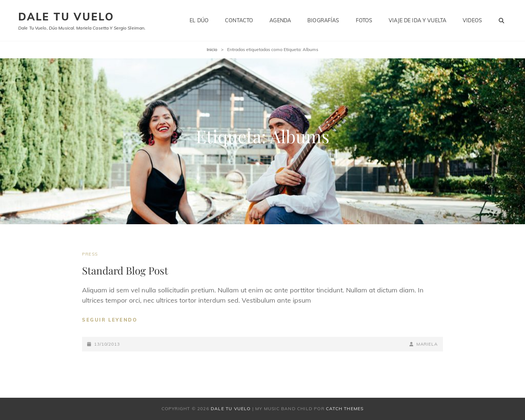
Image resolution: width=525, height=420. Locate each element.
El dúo (199, 20)
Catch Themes (345, 409)
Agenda (280, 20)
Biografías (323, 20)
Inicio (212, 49)
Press (90, 254)
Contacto (239, 20)
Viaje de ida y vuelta (417, 20)
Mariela (427, 344)
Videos (472, 20)
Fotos (364, 20)
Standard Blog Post (125, 270)
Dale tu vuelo (66, 17)
